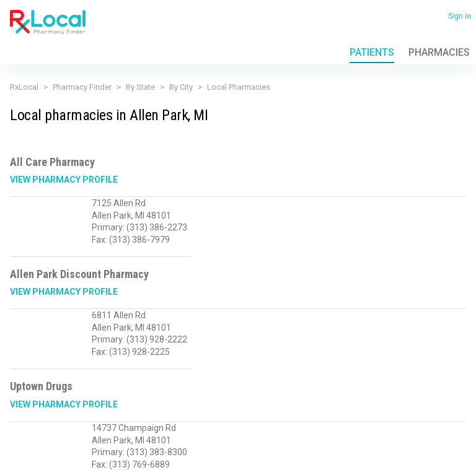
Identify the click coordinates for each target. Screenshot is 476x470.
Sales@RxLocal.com (109, 401)
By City (181, 87)
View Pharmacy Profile (64, 180)
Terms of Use (77, 432)
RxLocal (24, 87)
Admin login (123, 451)
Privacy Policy (29, 432)
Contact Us (141, 432)
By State (140, 87)
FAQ (110, 432)
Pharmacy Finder (82, 87)
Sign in (460, 16)
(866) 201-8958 (37, 401)
